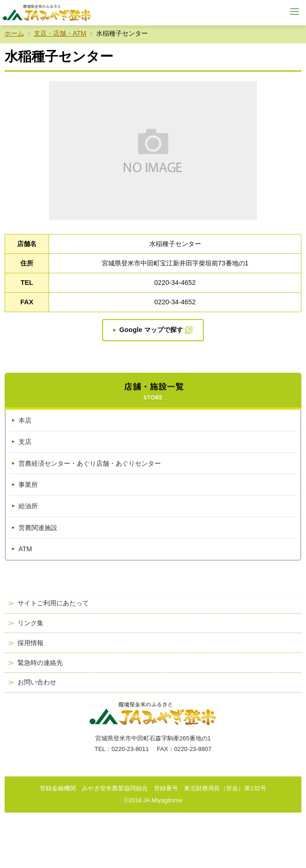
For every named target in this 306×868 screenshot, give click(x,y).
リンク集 (31, 623)
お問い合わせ (37, 682)
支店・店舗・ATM (60, 33)
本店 (25, 420)
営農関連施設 (38, 528)
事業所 (28, 485)
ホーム (14, 33)
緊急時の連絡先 (40, 663)
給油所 (28, 506)
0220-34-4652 (175, 283)
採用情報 (31, 643)
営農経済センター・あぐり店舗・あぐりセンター (90, 463)
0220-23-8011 (130, 749)
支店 (25, 442)
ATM (25, 549)
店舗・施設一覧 (153, 391)
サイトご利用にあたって (53, 603)
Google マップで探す (151, 330)
